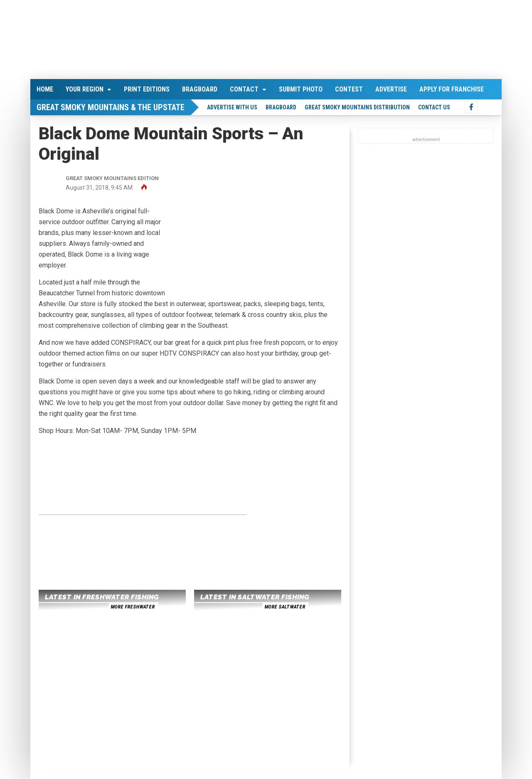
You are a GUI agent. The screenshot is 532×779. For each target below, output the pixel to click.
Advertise (391, 89)
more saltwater (285, 607)
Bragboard (200, 89)
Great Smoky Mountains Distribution (357, 107)
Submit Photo (301, 89)
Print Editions (147, 89)
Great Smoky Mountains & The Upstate (111, 107)
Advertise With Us (232, 107)
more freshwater (133, 607)
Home (45, 89)
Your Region (85, 89)
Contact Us (434, 107)
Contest (349, 89)
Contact (244, 89)
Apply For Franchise (452, 89)
